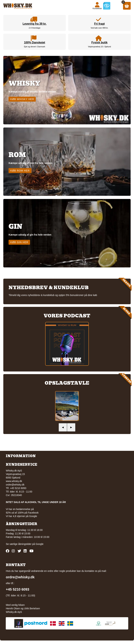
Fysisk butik (99, 42)
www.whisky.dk (14, 481)
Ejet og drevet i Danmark (34, 47)
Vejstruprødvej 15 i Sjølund (99, 47)
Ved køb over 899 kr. (100, 28)
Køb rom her (20, 171)
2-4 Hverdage (35, 28)
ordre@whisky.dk (15, 485)
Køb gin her (19, 242)
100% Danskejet (34, 42)
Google (40, 544)
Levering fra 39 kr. (34, 24)
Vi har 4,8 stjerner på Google (21, 516)
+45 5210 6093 (17, 589)
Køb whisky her (22, 99)
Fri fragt (99, 24)
